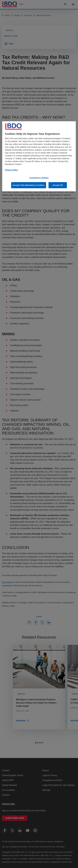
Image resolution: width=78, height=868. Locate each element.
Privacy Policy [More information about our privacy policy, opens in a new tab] (11, 170)
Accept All (58, 185)
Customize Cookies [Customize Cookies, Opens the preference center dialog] (39, 178)
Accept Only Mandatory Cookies (29, 185)
